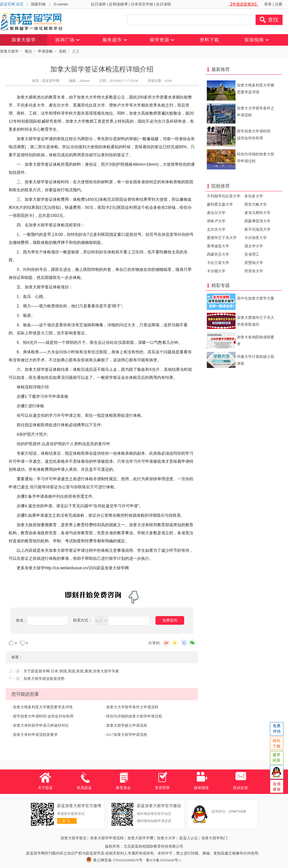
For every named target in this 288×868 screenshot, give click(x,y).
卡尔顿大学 (216, 271)
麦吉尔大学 (216, 213)
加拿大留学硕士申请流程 (127, 725)
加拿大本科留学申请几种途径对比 (41, 725)
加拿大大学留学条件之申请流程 (132, 707)
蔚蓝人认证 (189, 838)
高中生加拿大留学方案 (256, 298)
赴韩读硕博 (118, 4)
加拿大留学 (9, 51)
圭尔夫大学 (216, 229)
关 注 (64, 821)
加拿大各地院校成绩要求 (256, 341)
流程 (63, 51)
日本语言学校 (142, 4)
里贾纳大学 (254, 263)
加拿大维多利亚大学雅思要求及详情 (43, 707)
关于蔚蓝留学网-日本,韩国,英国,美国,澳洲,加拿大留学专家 (71, 671)
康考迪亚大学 (218, 246)
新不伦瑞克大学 (257, 229)
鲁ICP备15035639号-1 (164, 860)
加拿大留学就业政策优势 (44, 679)
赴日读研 (98, 4)
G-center (61, 4)
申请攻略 (45, 51)
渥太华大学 (254, 246)
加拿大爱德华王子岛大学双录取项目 (256, 321)
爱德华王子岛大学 (222, 238)
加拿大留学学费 (140, 838)
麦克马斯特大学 (257, 213)
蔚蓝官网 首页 (12, 4)
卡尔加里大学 (256, 238)
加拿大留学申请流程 (107, 838)
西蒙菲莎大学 (218, 254)
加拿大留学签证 (74, 838)
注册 (279, 4)
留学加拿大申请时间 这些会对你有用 (43, 716)
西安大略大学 (256, 204)
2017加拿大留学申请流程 (127, 735)
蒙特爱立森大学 (220, 204)
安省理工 (252, 254)
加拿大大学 (166, 838)
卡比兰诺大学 (218, 263)
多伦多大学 (254, 196)
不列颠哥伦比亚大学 (224, 196)
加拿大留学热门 (214, 838)
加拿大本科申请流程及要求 (35, 735)
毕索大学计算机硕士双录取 (256, 360)
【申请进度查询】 (244, 4)
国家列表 (38, 4)
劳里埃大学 (254, 271)
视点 (28, 51)
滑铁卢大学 (216, 221)
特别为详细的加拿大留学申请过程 (134, 716)
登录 (268, 4)
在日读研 (164, 4)
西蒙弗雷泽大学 (257, 221)
